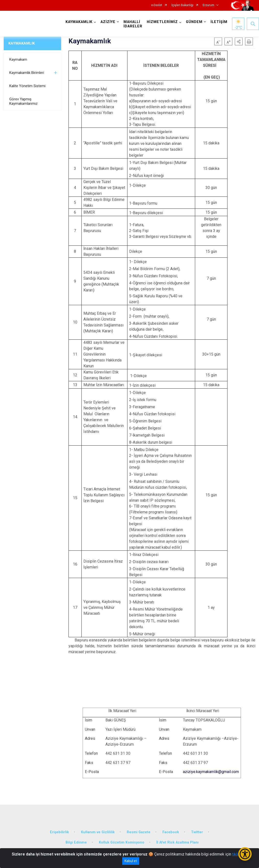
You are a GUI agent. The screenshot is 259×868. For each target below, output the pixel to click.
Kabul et (131, 861)
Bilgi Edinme (76, 842)
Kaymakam (18, 59)
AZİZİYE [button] (108, 22)
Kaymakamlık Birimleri (27, 73)
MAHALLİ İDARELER (133, 24)
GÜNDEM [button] (194, 22)
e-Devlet (157, 5)
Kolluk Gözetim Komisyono (122, 842)
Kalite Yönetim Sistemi (27, 86)
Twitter (197, 832)
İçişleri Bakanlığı (182, 5)
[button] (239, 41)
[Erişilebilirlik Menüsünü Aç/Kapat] (245, 854)
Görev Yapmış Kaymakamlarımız (23, 101)
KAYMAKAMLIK (22, 43)
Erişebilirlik (59, 832)
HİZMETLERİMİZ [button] (162, 22)
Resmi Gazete (139, 832)
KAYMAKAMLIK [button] (79, 22)
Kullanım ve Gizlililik (98, 832)
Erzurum (208, 5)
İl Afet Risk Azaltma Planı (177, 842)
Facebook (171, 832)
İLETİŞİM (219, 22)
